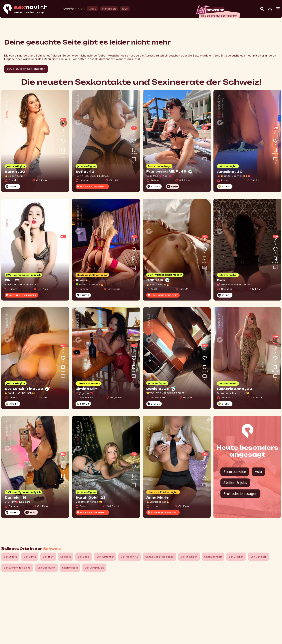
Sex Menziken (259, 557)
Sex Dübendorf (213, 557)
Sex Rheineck (70, 568)
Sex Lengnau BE (94, 568)
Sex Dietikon (236, 557)
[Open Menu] (278, 9)
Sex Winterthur (105, 557)
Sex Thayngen (189, 557)
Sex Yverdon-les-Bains (17, 568)
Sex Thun (48, 557)
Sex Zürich (30, 557)
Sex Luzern (10, 557)
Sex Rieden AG (130, 557)
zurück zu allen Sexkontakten (26, 69)
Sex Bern (66, 557)
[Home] (29, 9)
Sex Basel (84, 557)
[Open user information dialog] (270, 9)
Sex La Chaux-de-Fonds (159, 557)
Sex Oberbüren (46, 568)
